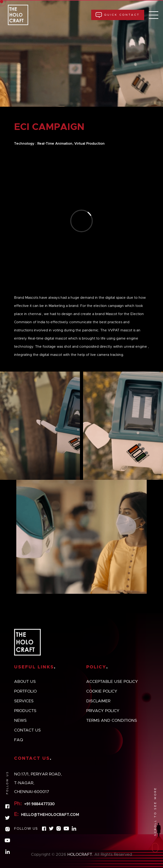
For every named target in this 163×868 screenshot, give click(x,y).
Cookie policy (102, 691)
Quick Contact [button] (118, 15)
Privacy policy (103, 711)
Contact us (27, 730)
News (20, 721)
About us (25, 682)
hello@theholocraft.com (50, 815)
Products (25, 711)
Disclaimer (98, 701)
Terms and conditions (112, 721)
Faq (18, 740)
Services (24, 701)
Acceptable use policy (112, 682)
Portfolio (25, 691)
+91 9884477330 (39, 804)
